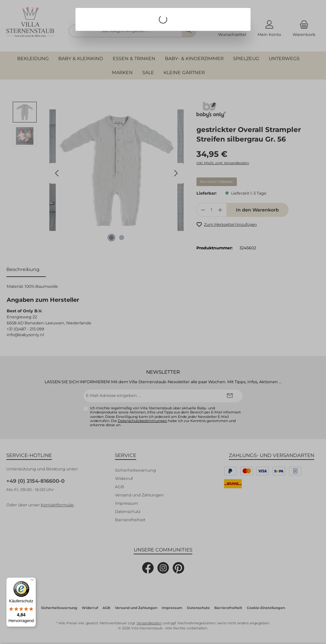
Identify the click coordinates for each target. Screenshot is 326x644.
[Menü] (32, 581)
